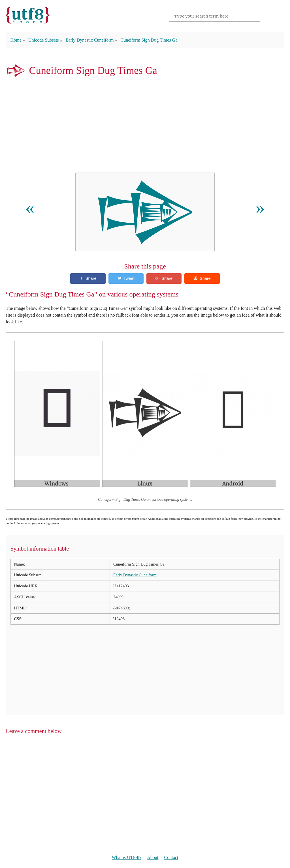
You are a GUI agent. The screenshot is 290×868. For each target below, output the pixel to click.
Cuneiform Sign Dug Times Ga (149, 40)
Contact (171, 857)
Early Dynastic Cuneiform (90, 40)
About (153, 857)
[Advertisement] (145, 126)
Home (16, 40)
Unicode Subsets (44, 40)
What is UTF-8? (127, 857)
